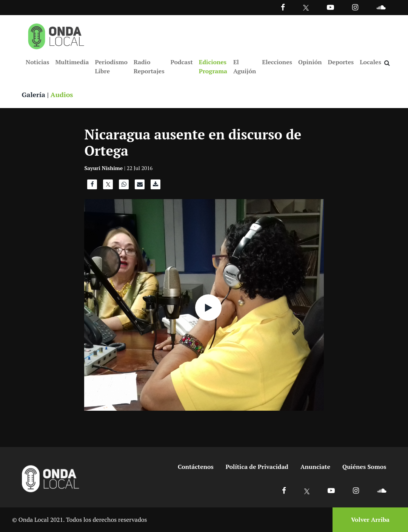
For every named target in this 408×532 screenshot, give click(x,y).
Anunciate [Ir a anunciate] (315, 467)
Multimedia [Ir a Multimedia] (72, 62)
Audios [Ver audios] (62, 94)
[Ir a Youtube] (330, 7)
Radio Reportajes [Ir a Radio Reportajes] (149, 66)
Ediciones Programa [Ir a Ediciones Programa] (213, 66)
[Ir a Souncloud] (381, 7)
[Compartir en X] (108, 186)
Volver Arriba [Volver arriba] (370, 520)
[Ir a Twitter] (306, 8)
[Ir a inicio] (56, 35)
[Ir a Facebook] (284, 490)
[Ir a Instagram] (355, 7)
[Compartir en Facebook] (92, 186)
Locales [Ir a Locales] (370, 62)
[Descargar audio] (156, 186)
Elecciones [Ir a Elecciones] (277, 62)
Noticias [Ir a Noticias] (37, 62)
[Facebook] (283, 7)
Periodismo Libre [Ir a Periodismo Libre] (111, 66)
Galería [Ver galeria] (34, 94)
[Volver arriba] (368, 520)
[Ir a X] (307, 490)
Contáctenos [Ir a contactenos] (196, 467)
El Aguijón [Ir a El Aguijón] (245, 66)
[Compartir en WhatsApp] (124, 186)
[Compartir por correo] (140, 186)
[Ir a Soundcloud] (382, 490)
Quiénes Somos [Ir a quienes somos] (364, 467)
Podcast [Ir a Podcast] (182, 62)
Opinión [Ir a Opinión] (310, 62)
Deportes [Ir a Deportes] (341, 62)
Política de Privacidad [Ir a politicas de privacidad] (257, 467)
